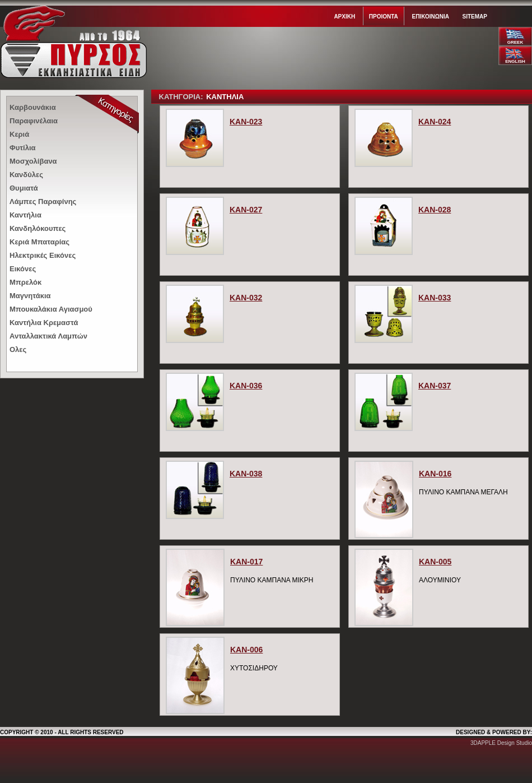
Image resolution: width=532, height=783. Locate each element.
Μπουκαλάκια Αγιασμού (51, 309)
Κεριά (19, 134)
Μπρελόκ (25, 282)
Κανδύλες (26, 175)
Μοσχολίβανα (33, 161)
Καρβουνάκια (33, 107)
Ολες (18, 349)
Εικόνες (23, 269)
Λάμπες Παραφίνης (43, 201)
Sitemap (475, 17)
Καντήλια (25, 215)
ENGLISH (515, 61)
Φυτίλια (22, 148)
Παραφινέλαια (34, 121)
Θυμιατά (24, 188)
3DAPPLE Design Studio (501, 743)
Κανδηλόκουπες (38, 228)
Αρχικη (344, 17)
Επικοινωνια (430, 17)
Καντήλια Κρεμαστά (44, 323)
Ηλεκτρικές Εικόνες (43, 255)
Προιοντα (384, 17)
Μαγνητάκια (30, 296)
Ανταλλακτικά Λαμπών (48, 336)
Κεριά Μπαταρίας (39, 242)
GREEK (515, 42)
